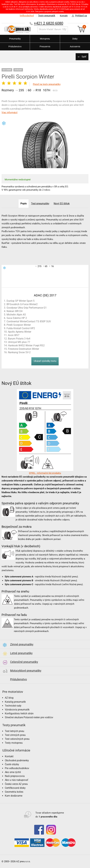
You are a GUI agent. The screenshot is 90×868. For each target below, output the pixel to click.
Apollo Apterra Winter (20, 332)
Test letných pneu (15, 731)
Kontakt (63, 16)
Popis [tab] (23, 204)
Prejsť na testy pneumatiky (47, 84)
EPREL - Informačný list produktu (45, 473)
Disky (75, 39)
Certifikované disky (15, 788)
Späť (84, 57)
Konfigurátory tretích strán (19, 713)
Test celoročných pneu (17, 739)
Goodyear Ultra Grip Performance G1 (27, 308)
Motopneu (45, 39)
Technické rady (13, 706)
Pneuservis (45, 46)
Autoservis (75, 46)
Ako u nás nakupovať (17, 780)
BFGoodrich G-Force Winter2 (22, 304)
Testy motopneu (14, 743)
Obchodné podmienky (17, 760)
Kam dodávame (14, 796)
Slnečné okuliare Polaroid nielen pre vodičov (29, 717)
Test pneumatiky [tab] (40, 204)
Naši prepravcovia (15, 776)
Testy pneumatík (46, 16)
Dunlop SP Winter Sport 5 (21, 301)
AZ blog (9, 698)
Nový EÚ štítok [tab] (62, 204)
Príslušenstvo (15, 46)
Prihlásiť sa (78, 16)
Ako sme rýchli (13, 772)
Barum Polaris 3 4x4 (19, 339)
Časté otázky (12, 764)
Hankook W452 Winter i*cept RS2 (26, 345)
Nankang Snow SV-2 (19, 352)
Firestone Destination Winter (23, 349)
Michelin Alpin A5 (16, 315)
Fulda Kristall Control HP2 (21, 328)
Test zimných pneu (15, 735)
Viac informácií (10, 112)
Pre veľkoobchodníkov (17, 768)
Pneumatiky (15, 39)
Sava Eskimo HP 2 (17, 318)
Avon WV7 (14, 335)
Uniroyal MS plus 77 (19, 342)
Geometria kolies (14, 792)
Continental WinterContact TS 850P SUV (29, 321)
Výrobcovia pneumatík (17, 710)
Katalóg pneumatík (15, 702)
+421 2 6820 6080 (49, 23)
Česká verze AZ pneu (16, 784)
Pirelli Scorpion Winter (19, 325)
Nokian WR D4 (15, 311)
